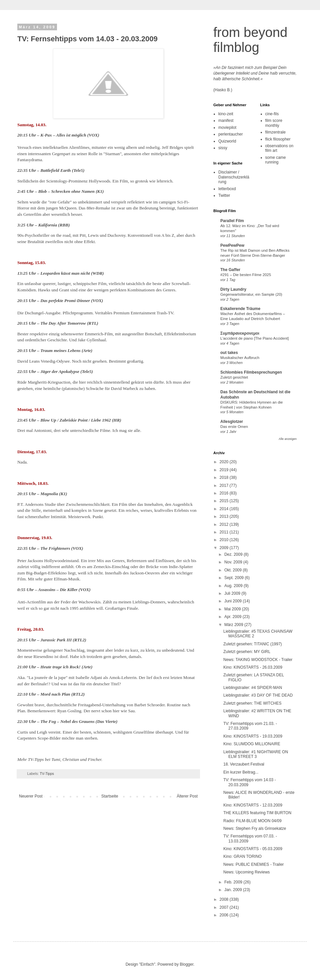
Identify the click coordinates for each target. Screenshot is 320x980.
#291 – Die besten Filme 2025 (246, 275)
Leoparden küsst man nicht (65, 273)
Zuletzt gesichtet (234, 377)
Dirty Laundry (233, 289)
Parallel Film (232, 221)
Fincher (94, 759)
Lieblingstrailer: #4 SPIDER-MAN (253, 688)
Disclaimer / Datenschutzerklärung (234, 177)
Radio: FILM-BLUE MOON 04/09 (252, 821)
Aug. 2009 (234, 586)
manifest (226, 121)
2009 (225, 548)
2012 (225, 524)
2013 (225, 516)
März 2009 (234, 625)
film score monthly (274, 123)
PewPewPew (232, 245)
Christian (71, 759)
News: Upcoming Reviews (246, 872)
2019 (225, 470)
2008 (225, 899)
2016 (225, 493)
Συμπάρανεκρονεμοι (240, 333)
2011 (225, 532)
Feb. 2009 (234, 882)
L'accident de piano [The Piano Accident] (254, 338)
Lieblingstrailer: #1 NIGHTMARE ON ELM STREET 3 (256, 754)
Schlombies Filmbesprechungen (251, 372)
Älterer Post (187, 796)
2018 (225, 478)
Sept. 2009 (234, 578)
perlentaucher (230, 134)
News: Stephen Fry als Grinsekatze (255, 828)
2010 (225, 540)
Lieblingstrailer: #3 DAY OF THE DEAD (258, 695)
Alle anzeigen (288, 439)
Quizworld (227, 141)
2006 (225, 915)
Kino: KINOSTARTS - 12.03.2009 (253, 805)
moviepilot (227, 128)
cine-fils (272, 114)
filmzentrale (275, 132)
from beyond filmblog (250, 40)
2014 (225, 509)
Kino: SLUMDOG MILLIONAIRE (252, 744)
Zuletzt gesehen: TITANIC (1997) (253, 644)
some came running (276, 160)
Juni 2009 (233, 601)
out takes (229, 353)
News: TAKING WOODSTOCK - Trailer (258, 660)
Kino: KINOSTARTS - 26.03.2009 (253, 667)
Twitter (224, 195)
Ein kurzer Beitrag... (241, 772)
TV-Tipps (47, 774)
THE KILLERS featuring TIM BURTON (257, 813)
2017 (225, 486)
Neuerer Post (31, 796)
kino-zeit (226, 114)
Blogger (186, 964)
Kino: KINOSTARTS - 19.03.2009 (253, 736)
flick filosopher (278, 139)
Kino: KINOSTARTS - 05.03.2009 (253, 849)
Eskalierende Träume (240, 309)
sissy (223, 148)
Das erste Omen (234, 427)
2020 (225, 462)
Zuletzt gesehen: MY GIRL (247, 652)
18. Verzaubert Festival (244, 764)
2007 (225, 907)
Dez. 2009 (234, 554)
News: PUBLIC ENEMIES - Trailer (253, 864)
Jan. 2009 (234, 890)
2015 (225, 501)
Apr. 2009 (233, 617)
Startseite (110, 796)
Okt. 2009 (233, 570)
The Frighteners (55, 548)
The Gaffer (230, 270)
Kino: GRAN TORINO (242, 856)
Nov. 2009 (234, 562)
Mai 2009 (233, 609)
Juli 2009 (233, 593)
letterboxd (227, 189)
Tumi (56, 759)
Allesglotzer (232, 422)
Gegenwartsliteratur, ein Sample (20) (251, 294)
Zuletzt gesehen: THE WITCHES (252, 703)
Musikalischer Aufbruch (240, 358)
